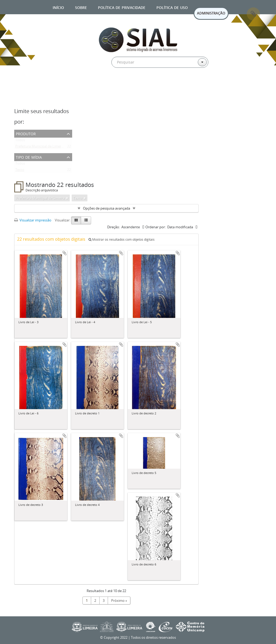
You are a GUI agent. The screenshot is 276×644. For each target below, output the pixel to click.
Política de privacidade (122, 7)
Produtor (26, 133)
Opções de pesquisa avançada (107, 208)
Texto (20, 171)
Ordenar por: (156, 227)
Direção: (114, 227)
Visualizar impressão (33, 220)
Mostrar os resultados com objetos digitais (122, 239)
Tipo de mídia (29, 157)
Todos (20, 141)
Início (58, 7)
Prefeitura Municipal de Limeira (40, 147)
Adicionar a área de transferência (65, 253)
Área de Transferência (253, 14)
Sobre (81, 7)
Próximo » (119, 601)
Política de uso (172, 7)
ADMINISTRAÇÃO (211, 13)
